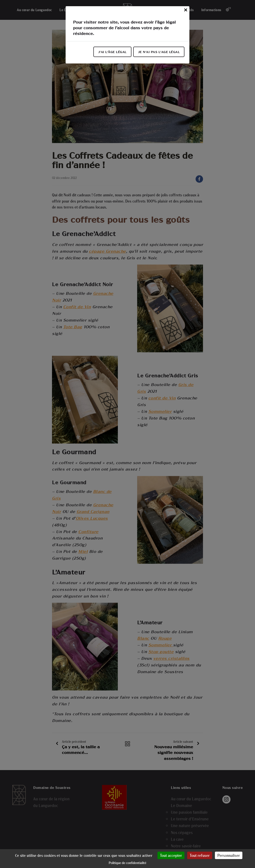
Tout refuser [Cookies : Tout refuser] (200, 855)
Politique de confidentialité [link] (127, 863)
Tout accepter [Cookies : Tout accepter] (171, 855)
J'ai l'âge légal (112, 52)
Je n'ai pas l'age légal (159, 52)
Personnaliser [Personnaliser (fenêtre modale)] (229, 855)
